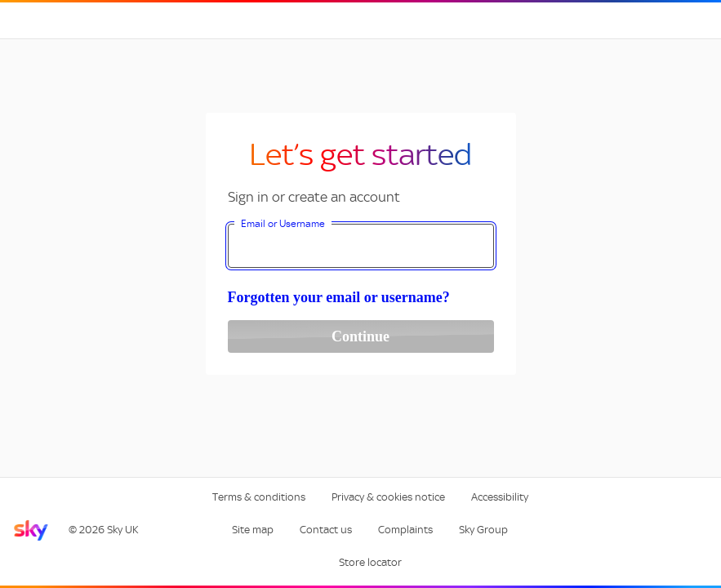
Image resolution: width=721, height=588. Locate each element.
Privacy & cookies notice (388, 497)
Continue (360, 336)
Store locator (370, 562)
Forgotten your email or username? (339, 297)
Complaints (405, 530)
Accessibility (500, 497)
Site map (253, 530)
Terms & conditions (259, 497)
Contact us (326, 530)
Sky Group (483, 530)
